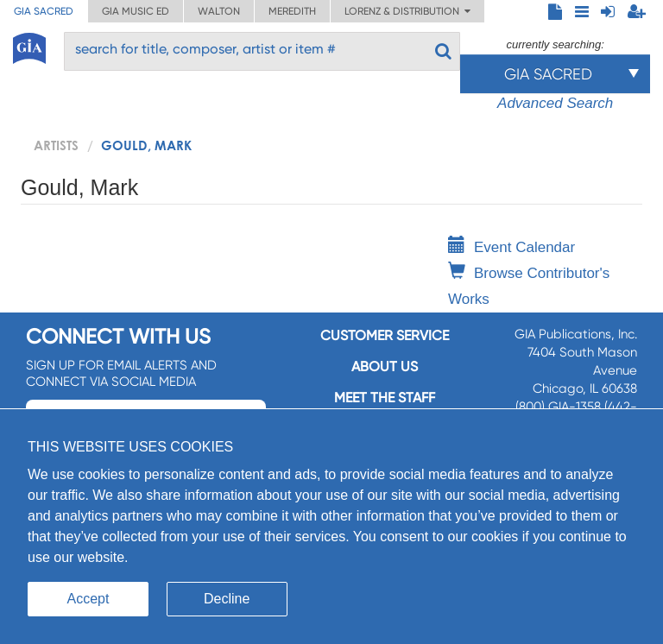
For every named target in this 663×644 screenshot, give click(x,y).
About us (385, 366)
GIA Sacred (44, 11)
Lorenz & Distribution (407, 11)
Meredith (292, 11)
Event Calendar (511, 247)
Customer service (385, 335)
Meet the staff (385, 398)
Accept (88, 599)
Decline (227, 599)
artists (56, 145)
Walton (219, 11)
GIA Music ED (136, 11)
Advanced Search (555, 103)
